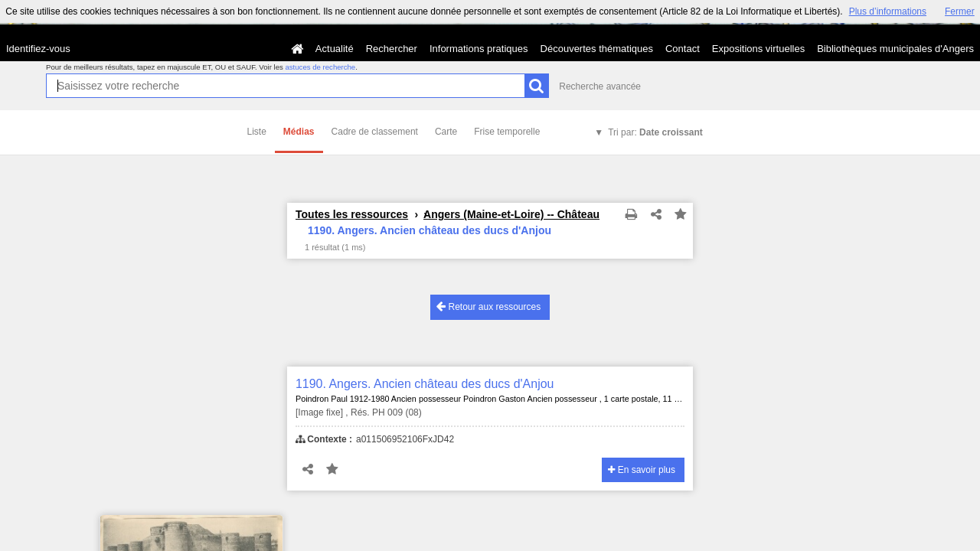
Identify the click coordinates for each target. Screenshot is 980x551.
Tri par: (655, 132)
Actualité (335, 49)
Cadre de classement (375, 132)
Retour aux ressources (488, 306)
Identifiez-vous (38, 49)
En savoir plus (642, 470)
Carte (446, 132)
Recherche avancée (600, 86)
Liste (257, 132)
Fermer (960, 11)
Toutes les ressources (352, 214)
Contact (683, 49)
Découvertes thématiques (597, 49)
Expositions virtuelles (758, 49)
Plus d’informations (888, 11)
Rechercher (392, 49)
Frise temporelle (507, 132)
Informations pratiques (479, 49)
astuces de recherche (320, 67)
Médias (299, 132)
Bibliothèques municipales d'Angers (895, 49)
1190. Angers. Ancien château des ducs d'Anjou (425, 384)
